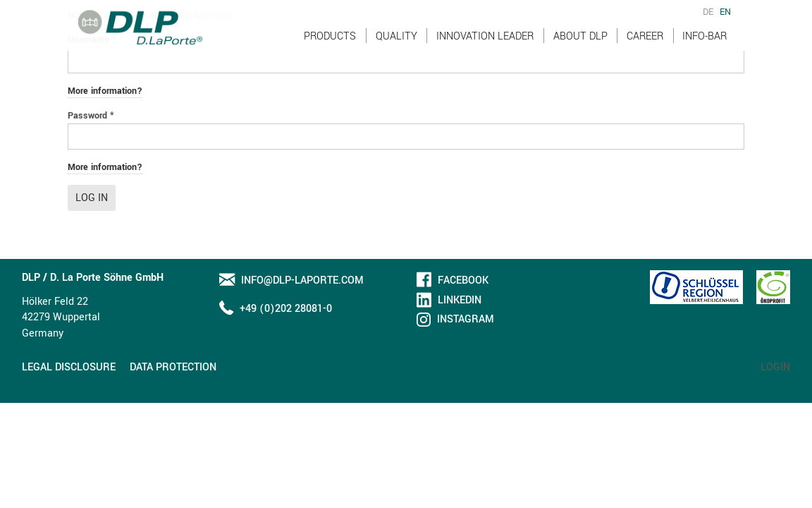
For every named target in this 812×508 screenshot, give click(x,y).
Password (91, 116)
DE (708, 25)
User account (131, 16)
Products (330, 49)
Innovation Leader (485, 49)
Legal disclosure (69, 367)
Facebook (463, 280)
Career (645, 49)
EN (725, 25)
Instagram (466, 319)
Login (775, 367)
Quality (396, 49)
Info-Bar (705, 49)
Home (79, 16)
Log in (92, 198)
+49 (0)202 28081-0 (286, 309)
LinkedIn (460, 300)
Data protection (173, 367)
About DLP (580, 49)
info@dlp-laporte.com (302, 280)
